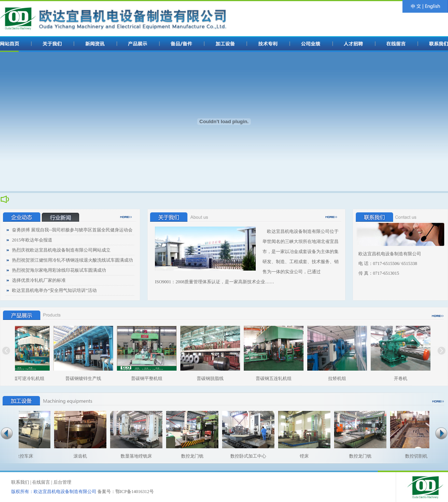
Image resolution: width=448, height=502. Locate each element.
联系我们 (20, 482)
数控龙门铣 (189, 456)
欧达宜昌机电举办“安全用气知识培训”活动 (54, 290)
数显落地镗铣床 (133, 456)
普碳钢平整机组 (150, 378)
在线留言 (41, 482)
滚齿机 (77, 456)
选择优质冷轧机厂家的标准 (39, 280)
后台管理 (62, 482)
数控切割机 (413, 456)
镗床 (301, 456)
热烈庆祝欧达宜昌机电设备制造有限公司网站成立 (61, 250)
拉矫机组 (340, 378)
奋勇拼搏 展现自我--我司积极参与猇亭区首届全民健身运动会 (72, 230)
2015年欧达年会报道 (32, 240)
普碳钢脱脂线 (214, 378)
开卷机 (404, 378)
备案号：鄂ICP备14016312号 (126, 492)
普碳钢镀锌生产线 (87, 378)
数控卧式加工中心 (245, 456)
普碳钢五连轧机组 (277, 378)
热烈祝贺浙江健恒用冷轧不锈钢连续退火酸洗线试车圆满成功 (72, 260)
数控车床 (21, 456)
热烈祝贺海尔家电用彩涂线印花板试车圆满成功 (59, 270)
